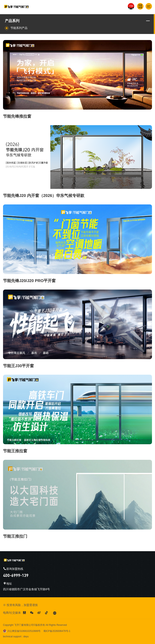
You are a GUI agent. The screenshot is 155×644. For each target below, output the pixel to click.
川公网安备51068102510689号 (22, 631)
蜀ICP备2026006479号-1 (57, 631)
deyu (26, 637)
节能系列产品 (16, 28)
